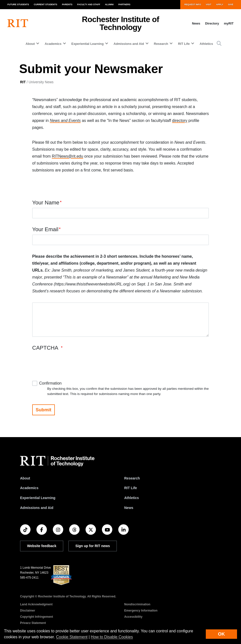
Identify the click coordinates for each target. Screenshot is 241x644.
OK (221, 634)
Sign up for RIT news (93, 546)
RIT (23, 82)
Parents (67, 4)
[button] (219, 44)
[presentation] (70, 363)
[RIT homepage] (18, 23)
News (196, 23)
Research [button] (161, 44)
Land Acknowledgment (36, 604)
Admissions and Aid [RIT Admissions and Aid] (37, 508)
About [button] (30, 44)
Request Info (193, 4)
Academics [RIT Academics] (29, 488)
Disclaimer (28, 611)
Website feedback (42, 546)
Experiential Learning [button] (88, 44)
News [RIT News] (129, 508)
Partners (124, 4)
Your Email (45, 229)
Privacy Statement (33, 623)
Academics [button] (53, 44)
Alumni (109, 4)
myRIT (229, 23)
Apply (220, 4)
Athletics (206, 44)
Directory (212, 23)
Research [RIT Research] (132, 478)
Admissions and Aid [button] (129, 44)
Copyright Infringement (37, 617)
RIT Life (131, 488)
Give (231, 4)
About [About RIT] (25, 478)
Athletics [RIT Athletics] (132, 498)
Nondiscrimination (137, 604)
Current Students (45, 4)
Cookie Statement (72, 637)
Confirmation (50, 383)
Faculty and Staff (89, 4)
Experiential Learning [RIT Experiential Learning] (38, 498)
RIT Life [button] (184, 44)
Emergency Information (141, 611)
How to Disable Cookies (112, 637)
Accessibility (133, 617)
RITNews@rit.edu (68, 156)
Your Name (46, 203)
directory (180, 121)
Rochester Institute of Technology (120, 23)
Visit (209, 4)
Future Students (18, 4)
